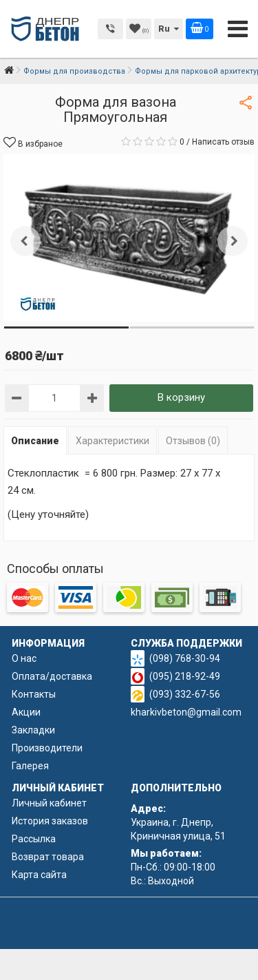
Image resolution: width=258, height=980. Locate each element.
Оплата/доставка (52, 676)
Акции (26, 712)
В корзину (181, 397)
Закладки (33, 730)
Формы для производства (74, 71)
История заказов (50, 821)
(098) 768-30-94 (185, 658)
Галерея (30, 766)
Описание (35, 441)
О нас (24, 658)
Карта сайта (39, 875)
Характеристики (112, 441)
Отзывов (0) (193, 441)
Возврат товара (48, 857)
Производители (47, 748)
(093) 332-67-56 (185, 694)
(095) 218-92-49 (185, 676)
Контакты (34, 694)
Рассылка (34, 839)
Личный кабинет (49, 803)
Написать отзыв (223, 142)
